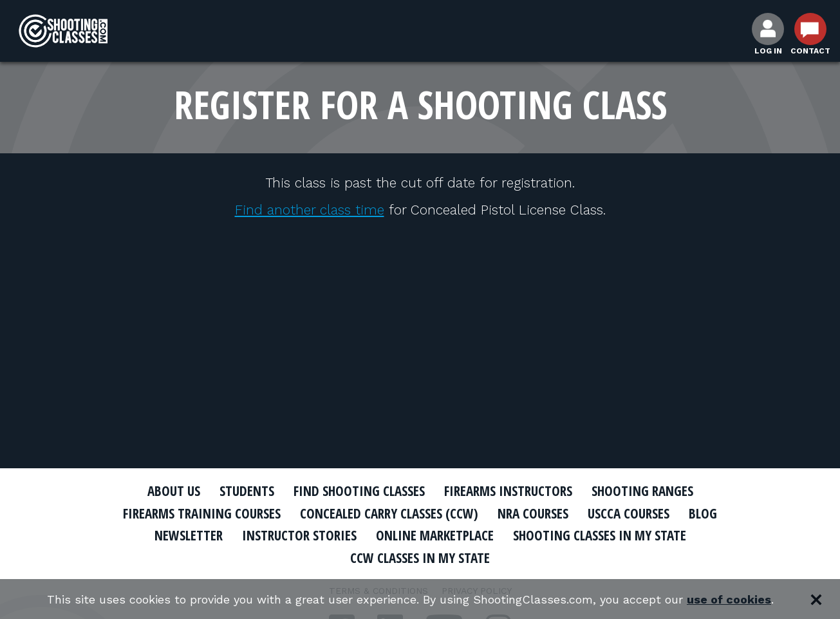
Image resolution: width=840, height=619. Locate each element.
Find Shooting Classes (359, 491)
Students (247, 491)
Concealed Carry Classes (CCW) (389, 513)
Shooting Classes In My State (600, 535)
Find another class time (310, 210)
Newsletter (189, 535)
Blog (703, 513)
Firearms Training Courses (202, 513)
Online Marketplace (435, 535)
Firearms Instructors (508, 491)
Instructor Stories (299, 535)
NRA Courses (533, 513)
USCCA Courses (629, 513)
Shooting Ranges (642, 491)
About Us (174, 491)
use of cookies (729, 599)
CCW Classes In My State (420, 558)
